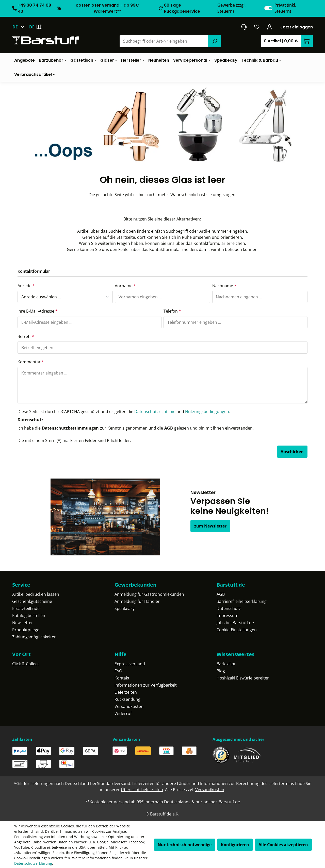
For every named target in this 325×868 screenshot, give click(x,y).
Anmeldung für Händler (137, 601)
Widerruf (123, 713)
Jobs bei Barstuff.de (235, 623)
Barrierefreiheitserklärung (242, 601)
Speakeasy (125, 608)
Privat (285, 8)
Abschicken (292, 452)
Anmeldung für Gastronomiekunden (149, 594)
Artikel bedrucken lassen (36, 594)
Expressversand (130, 664)
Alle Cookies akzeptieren (283, 845)
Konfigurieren (235, 845)
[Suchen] (215, 41)
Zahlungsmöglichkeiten (34, 637)
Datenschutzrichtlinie (155, 412)
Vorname (125, 286)
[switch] (268, 8)
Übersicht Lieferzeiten (142, 790)
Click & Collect (26, 664)
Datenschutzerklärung (33, 863)
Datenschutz (229, 608)
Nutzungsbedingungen (207, 412)
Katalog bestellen (29, 616)
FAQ (118, 671)
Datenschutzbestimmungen (70, 428)
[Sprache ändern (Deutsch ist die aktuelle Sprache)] (21, 27)
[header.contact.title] (244, 27)
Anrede (26, 286)
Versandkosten (129, 706)
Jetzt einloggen (297, 27)
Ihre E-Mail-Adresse (38, 311)
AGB (169, 428)
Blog (221, 671)
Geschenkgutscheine (32, 601)
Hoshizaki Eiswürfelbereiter (243, 678)
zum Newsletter (210, 526)
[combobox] (164, 41)
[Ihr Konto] (270, 27)
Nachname (224, 286)
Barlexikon (227, 664)
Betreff (26, 336)
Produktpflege (26, 630)
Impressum (227, 616)
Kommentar (31, 362)
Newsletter (23, 623)
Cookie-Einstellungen (237, 630)
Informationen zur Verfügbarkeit (146, 685)
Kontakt (122, 678)
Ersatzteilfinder (27, 608)
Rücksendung (127, 699)
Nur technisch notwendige (185, 845)
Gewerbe (231, 8)
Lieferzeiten (126, 692)
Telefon (172, 311)
